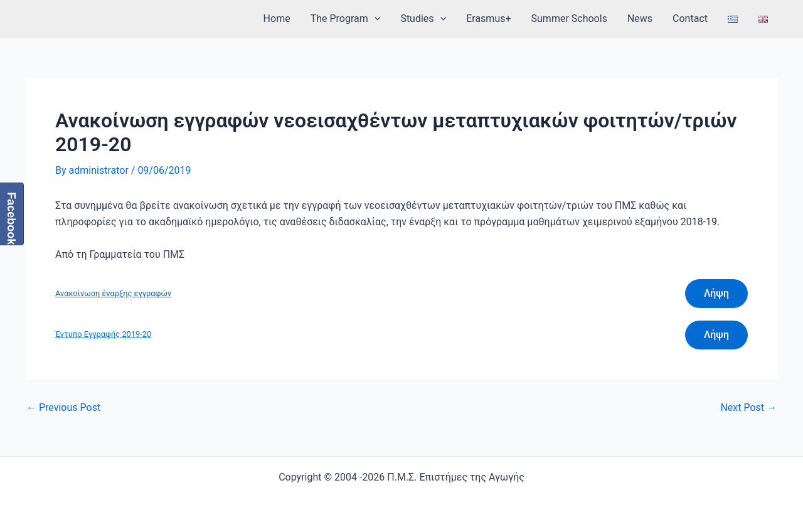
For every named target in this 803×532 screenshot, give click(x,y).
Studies (423, 19)
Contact (690, 19)
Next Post (748, 408)
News (640, 19)
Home (277, 19)
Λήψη (716, 293)
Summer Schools (569, 19)
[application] (375, 19)
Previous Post (63, 408)
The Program (346, 19)
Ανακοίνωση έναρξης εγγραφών (113, 293)
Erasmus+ (488, 19)
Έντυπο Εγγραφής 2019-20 (103, 334)
